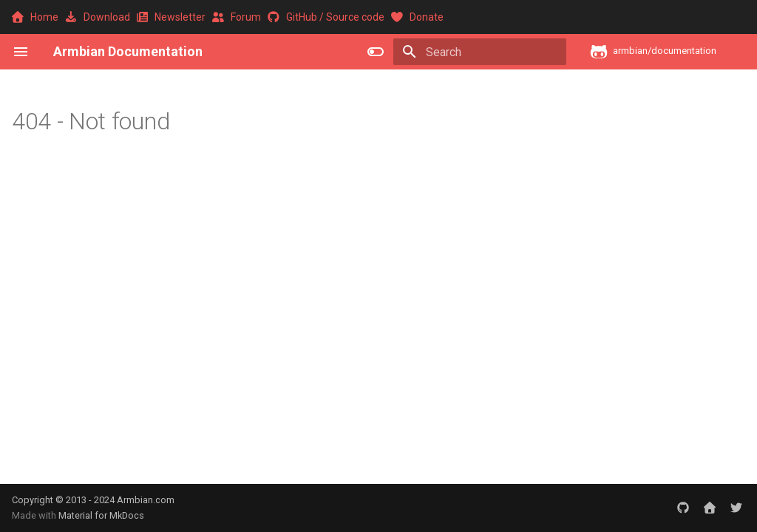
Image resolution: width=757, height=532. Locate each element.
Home (36, 17)
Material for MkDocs (101, 515)
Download (99, 17)
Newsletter (173, 17)
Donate (417, 17)
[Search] (480, 52)
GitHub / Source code (327, 17)
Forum (238, 17)
